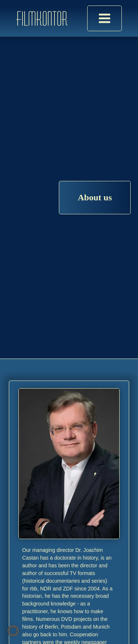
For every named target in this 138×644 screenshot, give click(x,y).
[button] (13, 631)
